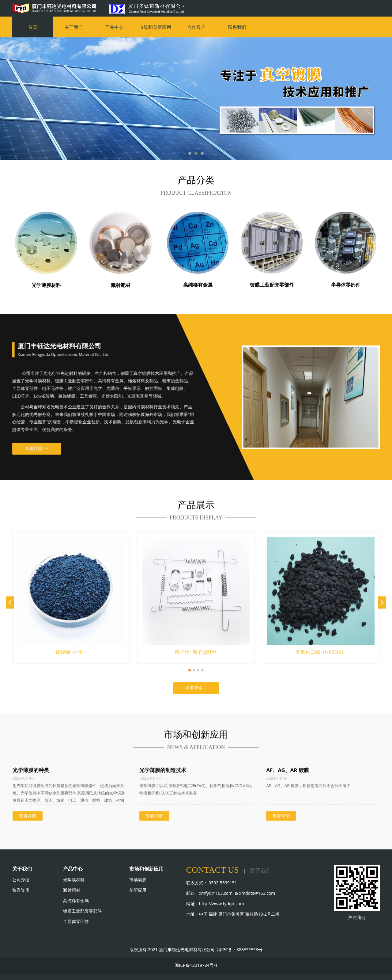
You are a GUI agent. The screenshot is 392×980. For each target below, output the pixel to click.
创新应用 (138, 890)
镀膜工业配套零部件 (82, 911)
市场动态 (138, 880)
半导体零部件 (76, 921)
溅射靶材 (72, 890)
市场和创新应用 (155, 27)
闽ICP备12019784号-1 (196, 965)
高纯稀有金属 (76, 900)
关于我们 (73, 27)
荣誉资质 (21, 890)
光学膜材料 (74, 880)
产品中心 (114, 27)
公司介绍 (21, 880)
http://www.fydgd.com (222, 904)
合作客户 (196, 27)
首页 (33, 27)
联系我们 (237, 27)
